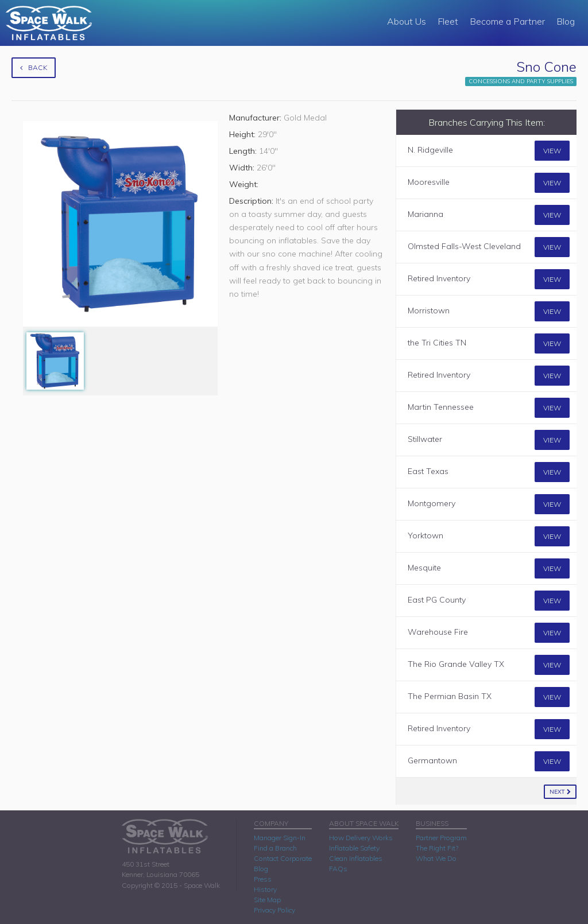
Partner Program (441, 838)
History (265, 889)
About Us (407, 21)
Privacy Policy (274, 910)
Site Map (267, 900)
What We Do (436, 858)
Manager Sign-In (280, 838)
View (552, 151)
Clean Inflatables (356, 858)
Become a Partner (507, 21)
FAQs (338, 869)
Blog (566, 21)
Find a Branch (275, 848)
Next (560, 792)
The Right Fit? (437, 848)
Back (34, 67)
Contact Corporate (283, 858)
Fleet (448, 21)
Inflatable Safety (354, 848)
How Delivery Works (361, 838)
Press (263, 879)
